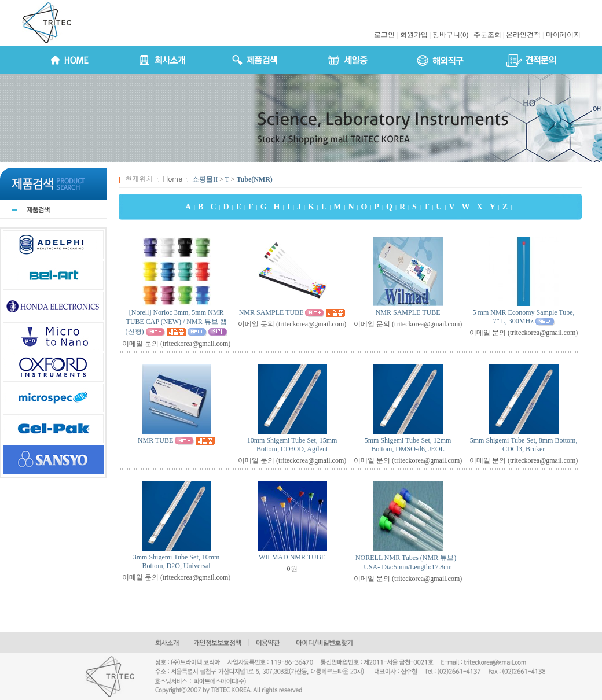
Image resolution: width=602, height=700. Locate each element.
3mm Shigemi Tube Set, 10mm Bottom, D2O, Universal (177, 561)
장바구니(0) (450, 35)
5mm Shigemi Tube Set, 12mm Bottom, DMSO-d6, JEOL (408, 445)
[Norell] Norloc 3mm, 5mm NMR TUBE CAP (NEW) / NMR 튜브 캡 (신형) (176, 322)
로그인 (384, 35)
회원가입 (414, 35)
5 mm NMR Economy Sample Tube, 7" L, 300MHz (524, 317)
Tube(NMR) (255, 179)
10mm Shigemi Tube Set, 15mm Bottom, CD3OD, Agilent (292, 445)
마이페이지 (563, 35)
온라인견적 (523, 35)
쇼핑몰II (205, 179)
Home (173, 178)
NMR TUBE (155, 440)
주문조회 (487, 35)
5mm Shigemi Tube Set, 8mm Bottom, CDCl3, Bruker (524, 445)
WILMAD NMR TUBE (292, 557)
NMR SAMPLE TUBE (271, 312)
